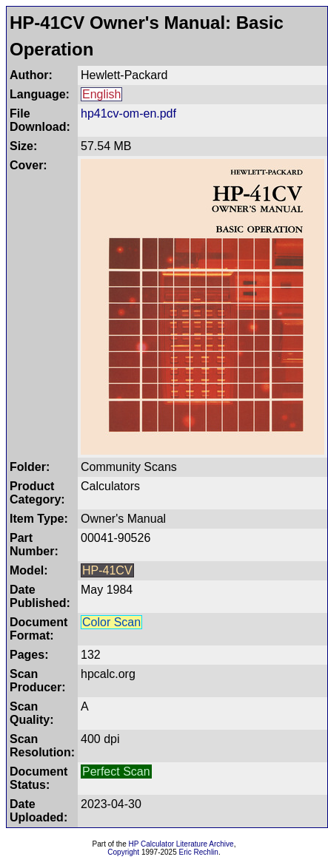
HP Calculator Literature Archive (181, 844)
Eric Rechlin (199, 852)
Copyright (123, 852)
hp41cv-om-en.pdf (128, 113)
